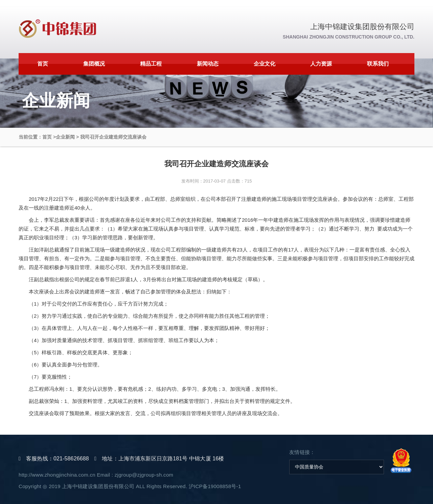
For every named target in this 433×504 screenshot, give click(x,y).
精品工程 (151, 64)
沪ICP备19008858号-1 (215, 486)
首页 (43, 64)
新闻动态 (208, 64)
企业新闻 (65, 137)
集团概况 (94, 64)
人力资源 (321, 64)
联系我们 (378, 64)
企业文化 (265, 64)
